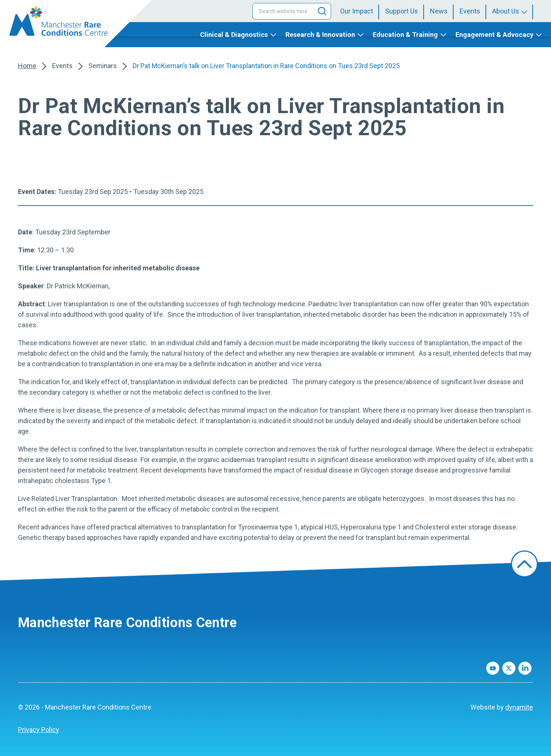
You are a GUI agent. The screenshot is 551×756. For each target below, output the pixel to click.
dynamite (519, 707)
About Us (506, 11)
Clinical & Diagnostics (234, 35)
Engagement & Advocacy (494, 35)
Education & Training (405, 35)
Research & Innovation (320, 35)
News (439, 11)
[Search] (322, 11)
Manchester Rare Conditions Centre (127, 623)
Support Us (402, 11)
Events (470, 11)
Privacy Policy (39, 730)
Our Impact (357, 11)
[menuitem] (360, 11)
